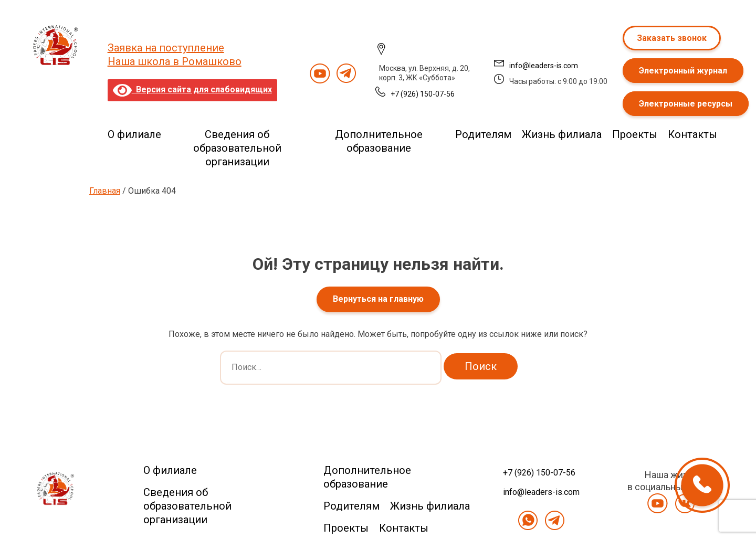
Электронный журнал (683, 71)
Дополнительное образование (379, 141)
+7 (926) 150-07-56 (423, 94)
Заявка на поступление (166, 48)
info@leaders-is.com (544, 66)
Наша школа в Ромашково (175, 61)
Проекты (635, 134)
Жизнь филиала (562, 134)
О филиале (134, 134)
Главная (105, 191)
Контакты (692, 134)
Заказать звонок (672, 38)
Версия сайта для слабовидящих (192, 89)
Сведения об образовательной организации (237, 148)
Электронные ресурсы (686, 104)
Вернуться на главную (378, 299)
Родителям (483, 134)
